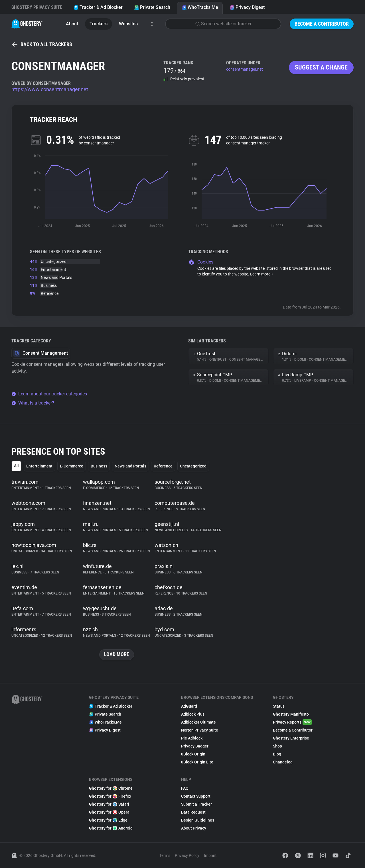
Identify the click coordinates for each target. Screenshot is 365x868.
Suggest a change (321, 67)
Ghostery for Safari (109, 804)
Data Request (193, 812)
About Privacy (194, 828)
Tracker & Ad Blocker (98, 7)
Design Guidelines (198, 820)
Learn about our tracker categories (49, 394)
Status (279, 706)
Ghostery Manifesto (291, 714)
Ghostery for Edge (108, 820)
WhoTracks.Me (200, 7)
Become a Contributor (322, 24)
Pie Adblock (192, 738)
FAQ (185, 788)
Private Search (152, 7)
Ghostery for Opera (109, 812)
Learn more (262, 274)
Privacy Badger (195, 746)
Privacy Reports (292, 722)
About (72, 24)
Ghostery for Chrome (111, 788)
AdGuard (189, 706)
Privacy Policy (187, 855)
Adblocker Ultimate (198, 722)
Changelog (283, 762)
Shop (277, 746)
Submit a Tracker (196, 804)
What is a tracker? (33, 403)
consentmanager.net (245, 69)
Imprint (210, 855)
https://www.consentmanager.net (50, 89)
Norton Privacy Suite (200, 730)
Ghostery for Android (111, 828)
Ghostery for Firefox (110, 796)
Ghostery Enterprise (291, 738)
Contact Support (196, 796)
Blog (277, 754)
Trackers (99, 24)
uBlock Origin (193, 754)
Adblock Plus (193, 714)
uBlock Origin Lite (197, 762)
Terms (165, 855)
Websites (128, 24)
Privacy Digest (247, 7)
